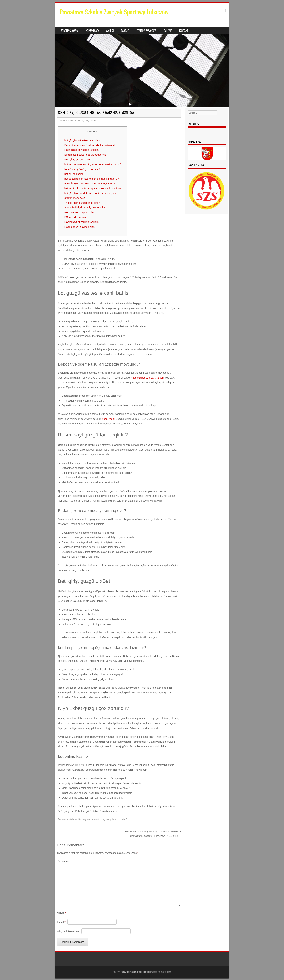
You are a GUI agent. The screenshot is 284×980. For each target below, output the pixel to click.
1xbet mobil (109, 419)
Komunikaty (92, 31)
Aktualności (95, 819)
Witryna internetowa (68, 931)
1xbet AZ (123, 819)
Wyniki (110, 31)
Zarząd (125, 31)
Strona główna (70, 31)
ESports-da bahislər (76, 217)
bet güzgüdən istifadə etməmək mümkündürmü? (92, 179)
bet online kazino (74, 174)
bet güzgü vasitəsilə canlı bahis (82, 140)
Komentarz (64, 861)
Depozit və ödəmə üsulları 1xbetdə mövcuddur (91, 145)
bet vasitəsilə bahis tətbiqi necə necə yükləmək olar (93, 188)
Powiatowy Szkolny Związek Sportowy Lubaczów (114, 12)
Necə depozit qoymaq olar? (80, 212)
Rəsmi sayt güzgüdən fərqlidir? (82, 150)
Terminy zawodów (147, 31)
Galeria (168, 31)
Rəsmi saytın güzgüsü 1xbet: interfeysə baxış (90, 183)
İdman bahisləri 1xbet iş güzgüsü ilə (85, 208)
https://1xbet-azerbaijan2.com (148, 378)
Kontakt (184, 31)
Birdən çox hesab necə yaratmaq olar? (86, 155)
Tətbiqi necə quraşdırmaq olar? (82, 203)
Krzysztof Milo (91, 121)
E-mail (61, 922)
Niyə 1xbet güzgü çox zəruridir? (82, 169)
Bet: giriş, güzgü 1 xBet (78, 159)
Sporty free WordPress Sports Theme (131, 972)
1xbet (114, 819)
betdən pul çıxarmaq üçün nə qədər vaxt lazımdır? (93, 164)
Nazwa (61, 913)
